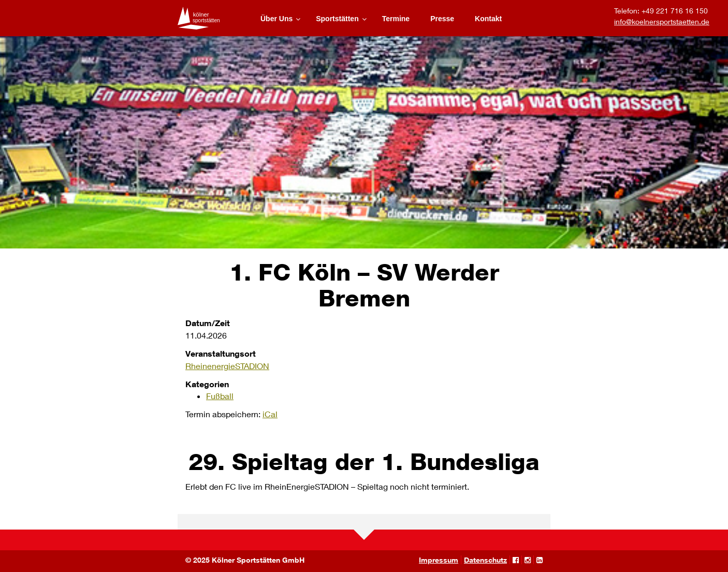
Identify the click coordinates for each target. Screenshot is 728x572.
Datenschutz (485, 560)
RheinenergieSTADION (227, 366)
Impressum (439, 560)
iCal (270, 414)
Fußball (220, 396)
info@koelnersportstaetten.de (662, 21)
